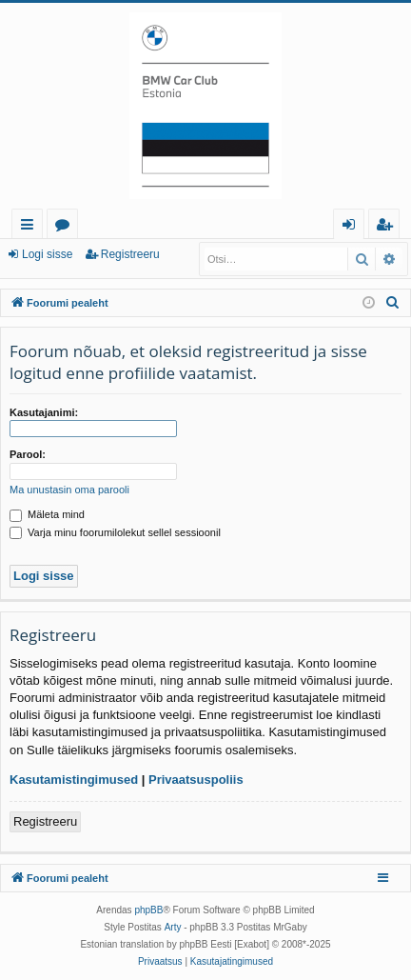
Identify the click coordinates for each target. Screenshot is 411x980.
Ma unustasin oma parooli (69, 490)
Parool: (28, 454)
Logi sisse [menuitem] (352, 227)
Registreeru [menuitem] (388, 227)
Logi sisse (47, 254)
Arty (173, 927)
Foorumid (66, 227)
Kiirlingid (31, 227)
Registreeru (130, 254)
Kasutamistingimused (74, 780)
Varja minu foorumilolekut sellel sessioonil (115, 532)
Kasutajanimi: (44, 412)
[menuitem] (393, 303)
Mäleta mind (47, 514)
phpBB (148, 910)
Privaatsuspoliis (196, 780)
